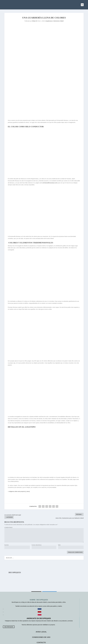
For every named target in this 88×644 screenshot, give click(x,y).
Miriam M (35, 21)
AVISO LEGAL (41, 632)
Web (59, 545)
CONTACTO (41, 643)
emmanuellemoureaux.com (50, 183)
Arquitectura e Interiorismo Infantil (55, 21)
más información (9, 627)
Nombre (7, 545)
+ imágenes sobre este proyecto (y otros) (19, 491)
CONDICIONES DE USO (41, 637)
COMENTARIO (8, 528)
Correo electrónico (37, 545)
